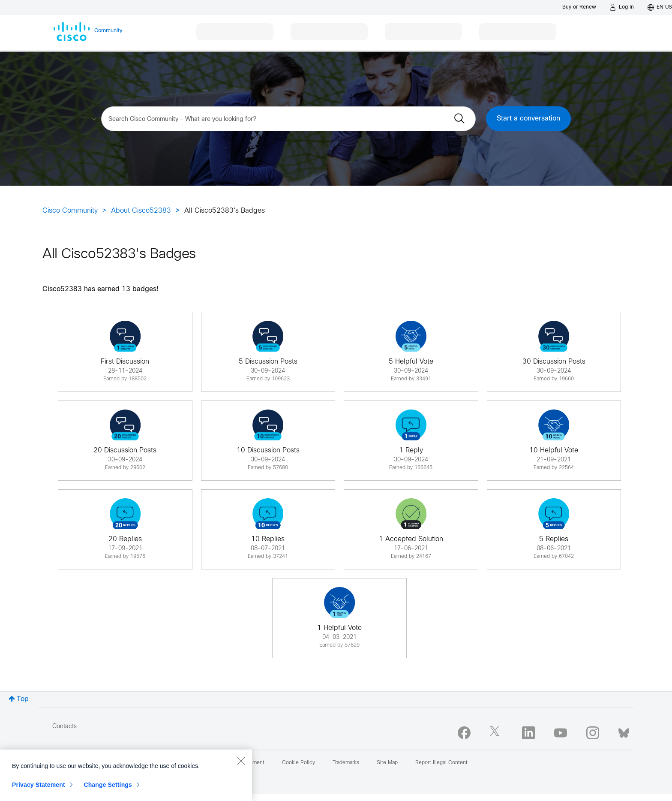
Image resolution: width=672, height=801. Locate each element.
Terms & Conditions (180, 763)
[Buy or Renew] (579, 7)
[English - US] (660, 7)
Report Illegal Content (441, 763)
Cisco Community (70, 211)
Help (134, 763)
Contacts (64, 727)
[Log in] (622, 7)
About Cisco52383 (141, 211)
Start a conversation (528, 119)
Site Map (387, 763)
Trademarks (346, 763)
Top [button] (23, 699)
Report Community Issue (82, 763)
